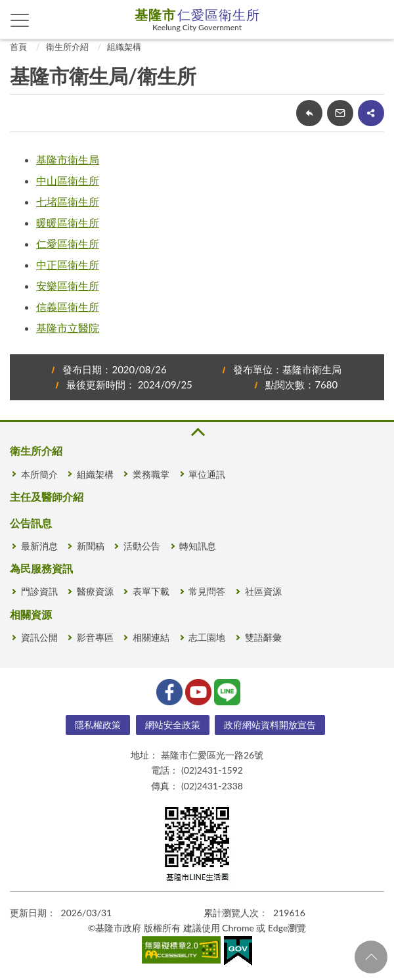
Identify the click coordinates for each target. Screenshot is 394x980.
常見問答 (207, 591)
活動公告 (142, 546)
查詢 (374, 20)
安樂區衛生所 (68, 286)
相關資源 (31, 614)
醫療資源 (95, 591)
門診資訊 (39, 591)
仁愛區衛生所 (68, 244)
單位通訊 (207, 474)
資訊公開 (39, 637)
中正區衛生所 (68, 265)
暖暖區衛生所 (68, 222)
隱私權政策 (98, 725)
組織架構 (124, 47)
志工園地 (207, 637)
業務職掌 (151, 474)
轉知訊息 (198, 546)
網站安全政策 (173, 725)
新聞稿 (91, 546)
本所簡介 (39, 474)
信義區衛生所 (68, 307)
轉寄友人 (340, 113)
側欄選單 (20, 20)
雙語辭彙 (263, 637)
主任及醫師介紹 (47, 497)
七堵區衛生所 (68, 201)
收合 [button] (197, 432)
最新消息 (39, 546)
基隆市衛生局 (68, 159)
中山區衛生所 (68, 180)
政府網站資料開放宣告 (270, 725)
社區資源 (263, 591)
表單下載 (151, 591)
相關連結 (151, 637)
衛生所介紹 (67, 47)
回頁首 (371, 957)
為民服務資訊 (41, 568)
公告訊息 (31, 523)
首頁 (18, 47)
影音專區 (95, 637)
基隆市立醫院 (68, 328)
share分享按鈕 (371, 113)
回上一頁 (309, 113)
